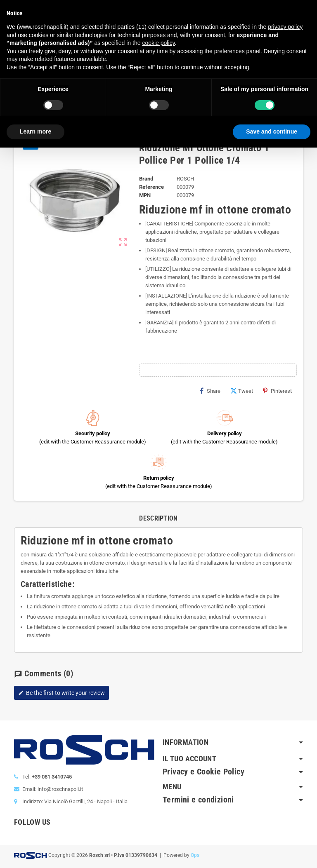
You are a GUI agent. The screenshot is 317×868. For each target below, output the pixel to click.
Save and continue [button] (272, 131)
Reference (151, 187)
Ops (195, 855)
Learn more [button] (35, 131)
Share (210, 391)
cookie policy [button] (158, 43)
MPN (145, 195)
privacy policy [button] (285, 27)
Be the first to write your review (62, 693)
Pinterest (277, 391)
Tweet (242, 391)
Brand (146, 179)
